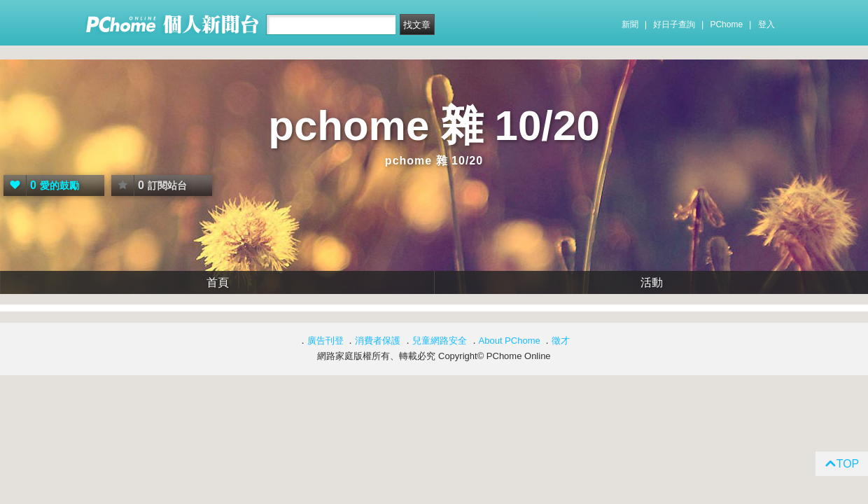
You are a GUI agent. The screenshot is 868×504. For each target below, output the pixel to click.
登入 (766, 24)
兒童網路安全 (440, 341)
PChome (726, 24)
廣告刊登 (325, 341)
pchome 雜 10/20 (434, 126)
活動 (652, 282)
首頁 (218, 282)
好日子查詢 (674, 24)
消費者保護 (378, 341)
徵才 (561, 341)
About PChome (510, 341)
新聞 (630, 24)
